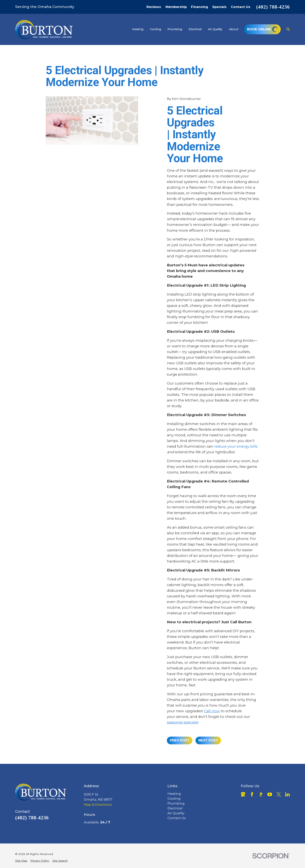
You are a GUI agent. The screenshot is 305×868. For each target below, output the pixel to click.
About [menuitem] (234, 29)
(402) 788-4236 (273, 7)
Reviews (154, 7)
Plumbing (176, 803)
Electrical (175, 808)
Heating (174, 794)
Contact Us (241, 7)
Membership (176, 7)
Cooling (174, 798)
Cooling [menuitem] (156, 29)
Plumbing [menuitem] (175, 29)
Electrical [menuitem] (195, 29)
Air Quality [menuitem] (215, 29)
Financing (199, 7)
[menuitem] (21, 861)
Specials (219, 7)
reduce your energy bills (236, 446)
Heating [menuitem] (138, 29)
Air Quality (176, 813)
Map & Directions (98, 805)
